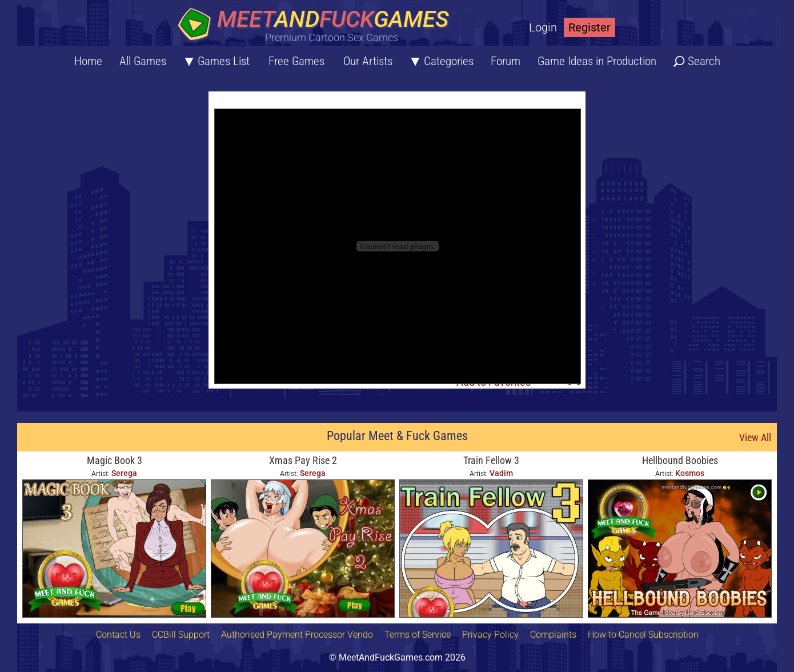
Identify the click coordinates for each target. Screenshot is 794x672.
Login (543, 27)
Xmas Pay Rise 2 (303, 460)
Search (704, 61)
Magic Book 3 (115, 460)
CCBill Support (181, 635)
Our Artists (368, 61)
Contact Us (118, 635)
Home (88, 61)
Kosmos (690, 473)
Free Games (296, 61)
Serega (124, 473)
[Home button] (317, 25)
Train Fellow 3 (491, 460)
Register (590, 27)
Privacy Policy (490, 635)
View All (755, 437)
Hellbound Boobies (680, 460)
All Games (143, 61)
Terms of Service (418, 635)
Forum (506, 61)
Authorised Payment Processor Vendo (297, 635)
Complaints (553, 635)
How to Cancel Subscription (643, 635)
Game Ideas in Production (597, 61)
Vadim (501, 473)
